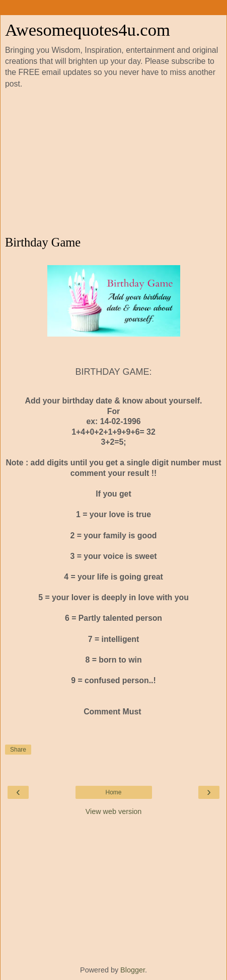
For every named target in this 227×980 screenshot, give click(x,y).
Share (18, 750)
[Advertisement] (113, 162)
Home (113, 792)
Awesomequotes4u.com (88, 30)
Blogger (133, 970)
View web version (114, 811)
